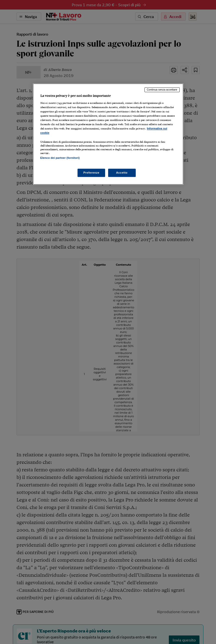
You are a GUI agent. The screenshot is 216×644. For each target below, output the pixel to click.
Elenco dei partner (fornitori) (60, 158)
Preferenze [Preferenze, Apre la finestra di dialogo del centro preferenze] (91, 173)
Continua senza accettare (162, 90)
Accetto (122, 173)
